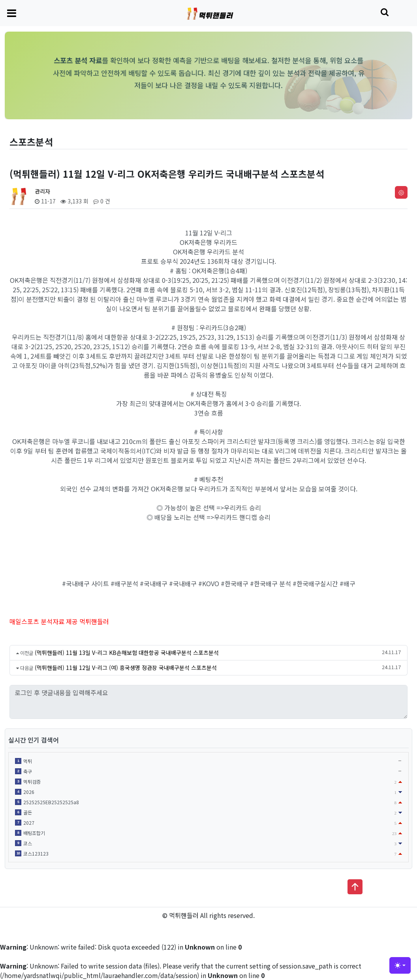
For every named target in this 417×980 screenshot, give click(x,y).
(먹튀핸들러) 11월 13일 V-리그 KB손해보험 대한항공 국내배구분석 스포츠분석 (127, 653)
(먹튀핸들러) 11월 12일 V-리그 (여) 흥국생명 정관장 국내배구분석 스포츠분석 (126, 668)
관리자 (42, 191)
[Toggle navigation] (12, 13)
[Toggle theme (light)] (400, 965)
